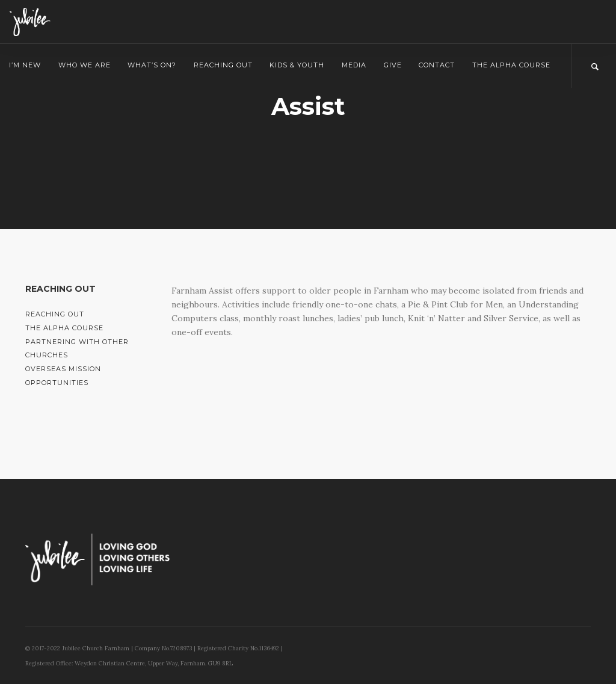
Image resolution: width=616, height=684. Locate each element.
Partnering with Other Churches (77, 349)
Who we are (85, 65)
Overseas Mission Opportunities (63, 376)
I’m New (25, 65)
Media (354, 65)
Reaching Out (223, 65)
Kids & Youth (297, 65)
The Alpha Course (511, 65)
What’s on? (152, 65)
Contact (437, 65)
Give (393, 65)
